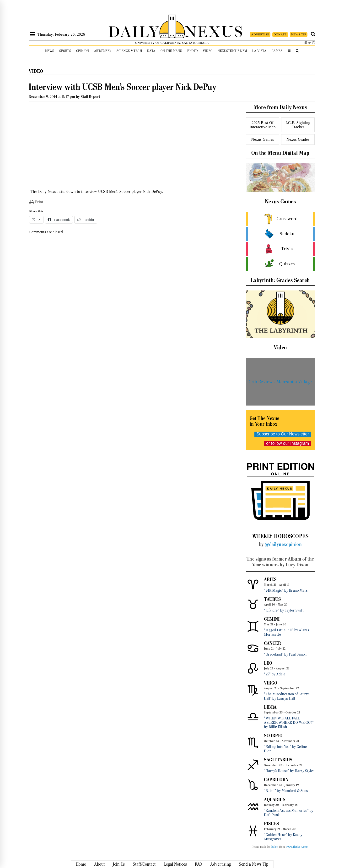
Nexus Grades (298, 139)
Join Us (119, 864)
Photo (193, 51)
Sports (65, 51)
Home (81, 864)
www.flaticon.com (297, 847)
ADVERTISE (260, 34)
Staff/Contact (144, 864)
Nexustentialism (232, 51)
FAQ (199, 864)
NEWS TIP (298, 34)
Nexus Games (263, 139)
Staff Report (90, 97)
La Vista (259, 51)
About (99, 864)
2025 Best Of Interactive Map (263, 125)
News (50, 51)
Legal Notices (175, 864)
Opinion (83, 51)
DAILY (134, 31)
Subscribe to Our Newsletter (283, 434)
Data (151, 51)
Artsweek (103, 51)
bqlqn (275, 847)
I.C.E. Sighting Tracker (298, 125)
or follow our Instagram (288, 443)
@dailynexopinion (283, 544)
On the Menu (171, 51)
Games (277, 51)
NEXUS (214, 31)
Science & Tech (129, 51)
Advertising (221, 864)
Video (208, 51)
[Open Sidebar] (33, 34)
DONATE (280, 34)
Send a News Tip (254, 864)
